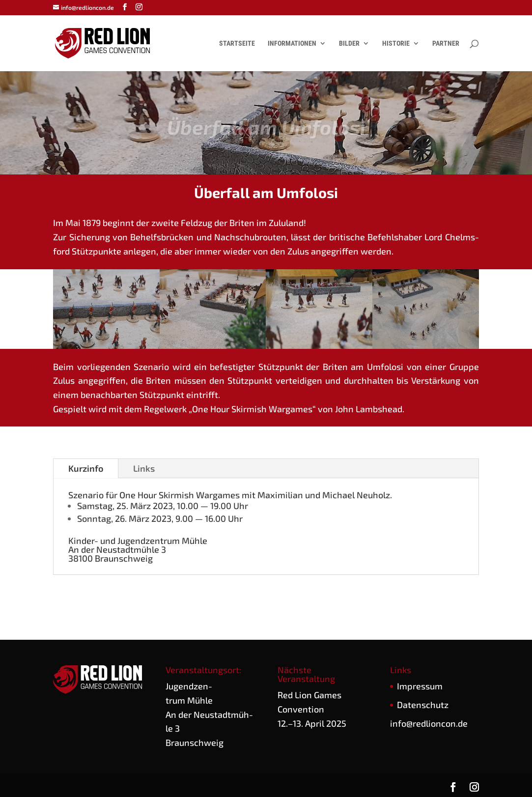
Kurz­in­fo (86, 468)
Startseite (237, 43)
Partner (446, 43)
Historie (396, 43)
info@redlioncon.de (429, 723)
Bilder (349, 43)
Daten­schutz (423, 705)
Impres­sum (420, 686)
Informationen (292, 43)
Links (144, 468)
